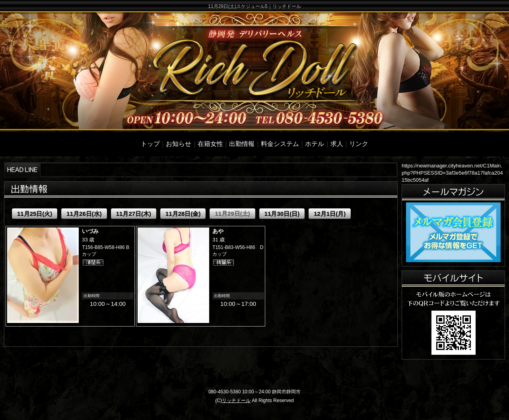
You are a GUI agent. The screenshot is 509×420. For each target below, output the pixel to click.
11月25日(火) (35, 214)
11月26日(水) (84, 214)
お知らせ (179, 144)
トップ (150, 144)
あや (218, 231)
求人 (337, 144)
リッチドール (236, 401)
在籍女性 (210, 144)
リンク (359, 144)
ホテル (315, 144)
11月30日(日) (282, 214)
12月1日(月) (330, 214)
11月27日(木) (134, 214)
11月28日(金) (183, 214)
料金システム (280, 144)
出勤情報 (242, 144)
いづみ (90, 231)
